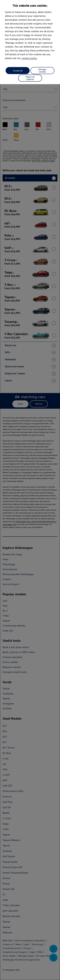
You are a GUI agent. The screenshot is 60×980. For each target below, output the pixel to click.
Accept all (18, 71)
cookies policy (29, 58)
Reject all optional (30, 78)
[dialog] (30, 490)
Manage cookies (42, 71)
